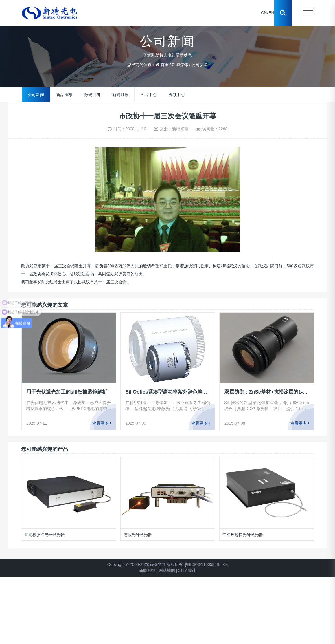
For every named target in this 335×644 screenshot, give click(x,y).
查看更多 (102, 423)
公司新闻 (200, 65)
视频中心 (177, 95)
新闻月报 (120, 95)
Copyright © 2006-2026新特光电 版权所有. (146, 564)
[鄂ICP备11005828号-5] (206, 564)
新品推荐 (64, 95)
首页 (165, 65)
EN (271, 13)
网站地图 (167, 570)
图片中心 (149, 95)
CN (264, 13)
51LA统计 (187, 570)
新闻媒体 (180, 65)
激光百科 (92, 95)
